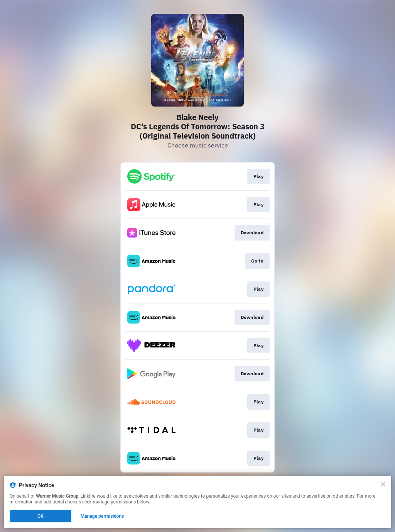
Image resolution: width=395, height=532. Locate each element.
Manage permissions (102, 516)
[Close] (383, 484)
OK (41, 516)
